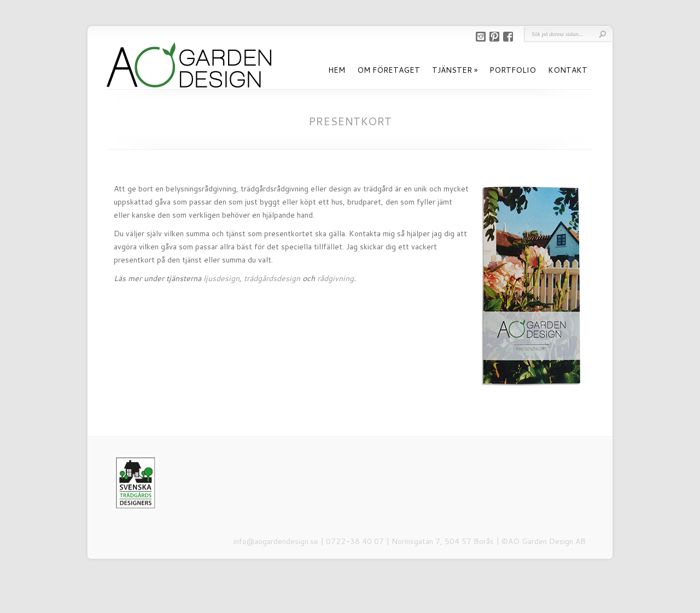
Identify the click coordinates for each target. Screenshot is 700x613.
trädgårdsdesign (272, 278)
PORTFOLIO (513, 70)
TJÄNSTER (452, 70)
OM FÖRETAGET (389, 70)
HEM (337, 70)
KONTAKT (568, 70)
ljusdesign (221, 278)
